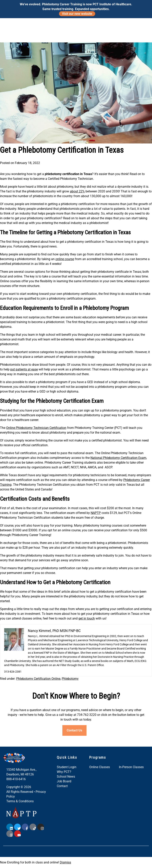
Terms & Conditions (20, 801)
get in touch (87, 618)
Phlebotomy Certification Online (38, 679)
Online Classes (100, 767)
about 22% (77, 191)
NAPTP (96, 513)
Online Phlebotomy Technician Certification (36, 428)
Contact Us (74, 730)
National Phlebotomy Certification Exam (118, 458)
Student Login (67, 767)
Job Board (64, 781)
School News (66, 777)
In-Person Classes (131, 767)
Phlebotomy (70, 679)
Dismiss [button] (65, 862)
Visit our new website (77, 14)
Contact (62, 786)
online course (65, 259)
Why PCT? (64, 772)
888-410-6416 (16, 779)
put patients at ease (24, 369)
